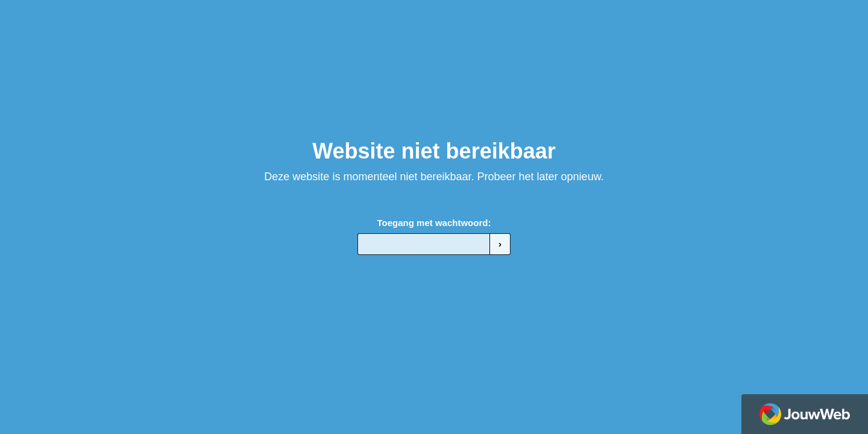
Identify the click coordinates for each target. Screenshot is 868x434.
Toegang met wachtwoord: (434, 223)
